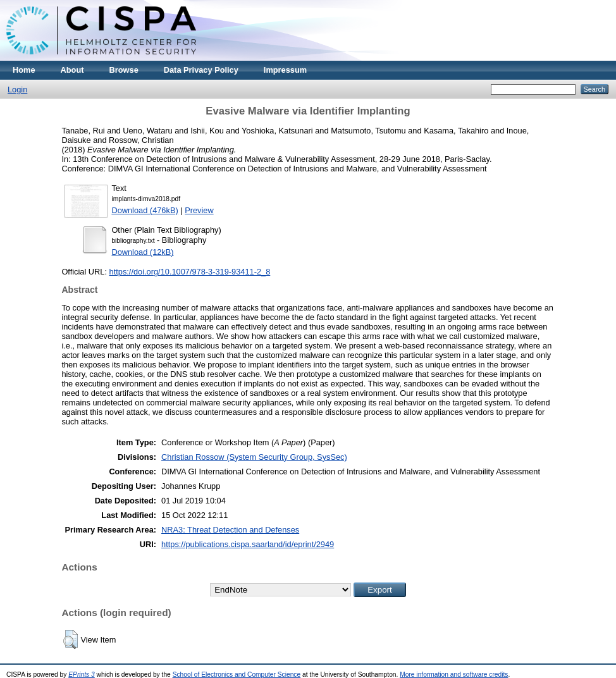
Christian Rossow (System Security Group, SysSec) (254, 457)
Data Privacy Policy (201, 70)
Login (17, 89)
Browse (124, 70)
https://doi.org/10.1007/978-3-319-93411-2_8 (190, 272)
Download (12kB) (142, 252)
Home (24, 70)
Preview (199, 210)
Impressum (285, 70)
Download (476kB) (145, 210)
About (72, 70)
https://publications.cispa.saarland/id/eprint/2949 (248, 544)
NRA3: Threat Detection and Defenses (230, 530)
